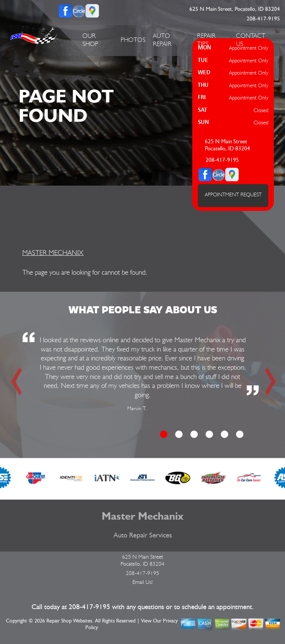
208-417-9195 (263, 19)
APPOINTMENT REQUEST (233, 194)
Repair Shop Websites (69, 621)
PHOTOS (133, 40)
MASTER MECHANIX (53, 252)
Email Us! (143, 582)
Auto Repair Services (143, 535)
